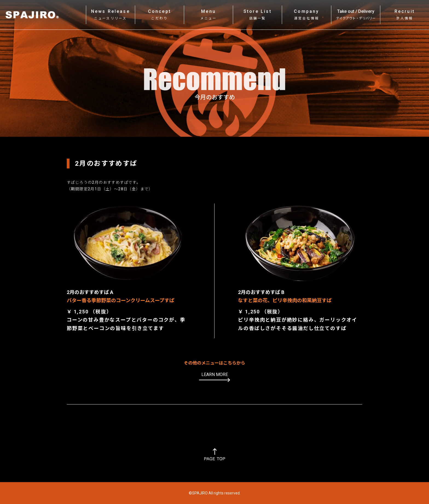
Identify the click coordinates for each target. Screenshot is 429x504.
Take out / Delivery (356, 14)
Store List (258, 14)
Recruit (405, 14)
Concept (160, 14)
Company (306, 14)
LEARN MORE (215, 375)
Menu (209, 14)
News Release (111, 14)
